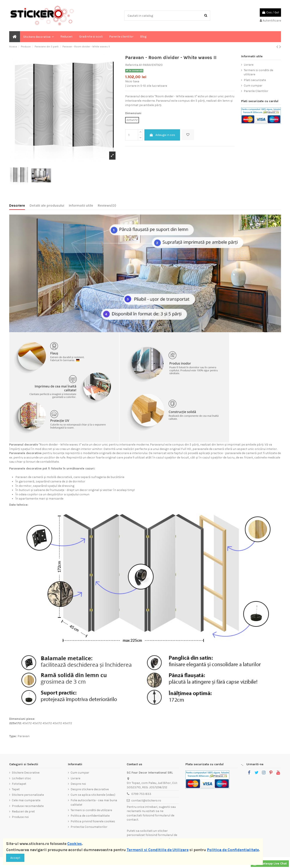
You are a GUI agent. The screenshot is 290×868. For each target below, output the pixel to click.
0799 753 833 (141, 794)
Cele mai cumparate (26, 800)
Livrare (249, 65)
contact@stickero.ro (146, 800)
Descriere (17, 205)
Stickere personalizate (28, 795)
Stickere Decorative (26, 773)
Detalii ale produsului (47, 205)
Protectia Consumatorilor (89, 827)
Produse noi (20, 817)
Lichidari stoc (21, 778)
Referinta (132, 65)
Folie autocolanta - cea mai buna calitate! (94, 802)
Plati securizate (255, 80)
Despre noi (78, 784)
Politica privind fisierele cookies (93, 821)
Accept (15, 858)
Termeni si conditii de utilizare (258, 72)
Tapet (16, 789)
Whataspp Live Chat (270, 864)
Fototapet (19, 784)
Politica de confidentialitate (90, 816)
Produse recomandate (28, 806)
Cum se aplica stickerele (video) (93, 795)
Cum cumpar (253, 86)
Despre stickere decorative (90, 789)
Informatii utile (81, 205)
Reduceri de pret (23, 811)
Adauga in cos (162, 135)
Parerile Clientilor (256, 91)
